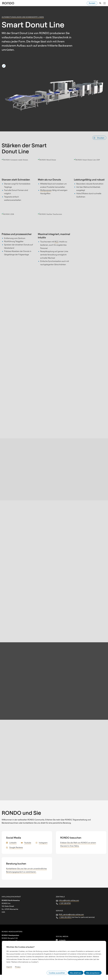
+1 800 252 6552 (65, 917)
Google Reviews (16, 847)
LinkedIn (13, 843)
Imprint (9, 967)
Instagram (43, 843)
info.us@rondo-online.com (69, 900)
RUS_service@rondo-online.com (71, 914)
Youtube (28, 843)
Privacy (18, 967)
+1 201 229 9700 (65, 903)
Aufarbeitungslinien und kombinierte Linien (23, 17)
